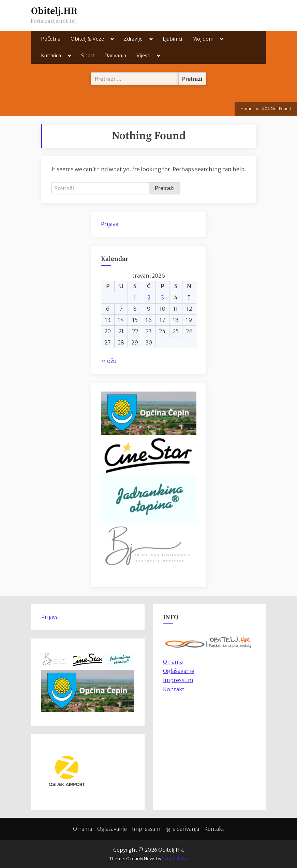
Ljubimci (172, 39)
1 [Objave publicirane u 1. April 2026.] (135, 297)
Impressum (178, 680)
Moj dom (203, 39)
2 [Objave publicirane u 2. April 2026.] (149, 297)
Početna (51, 39)
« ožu (109, 361)
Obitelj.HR (54, 11)
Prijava (110, 224)
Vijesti (143, 55)
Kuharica (51, 55)
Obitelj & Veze (87, 39)
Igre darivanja (182, 829)
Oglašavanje (179, 671)
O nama (83, 829)
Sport (88, 55)
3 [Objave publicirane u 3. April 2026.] (162, 297)
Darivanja (115, 55)
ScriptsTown (175, 859)
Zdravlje (133, 39)
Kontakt (174, 689)
